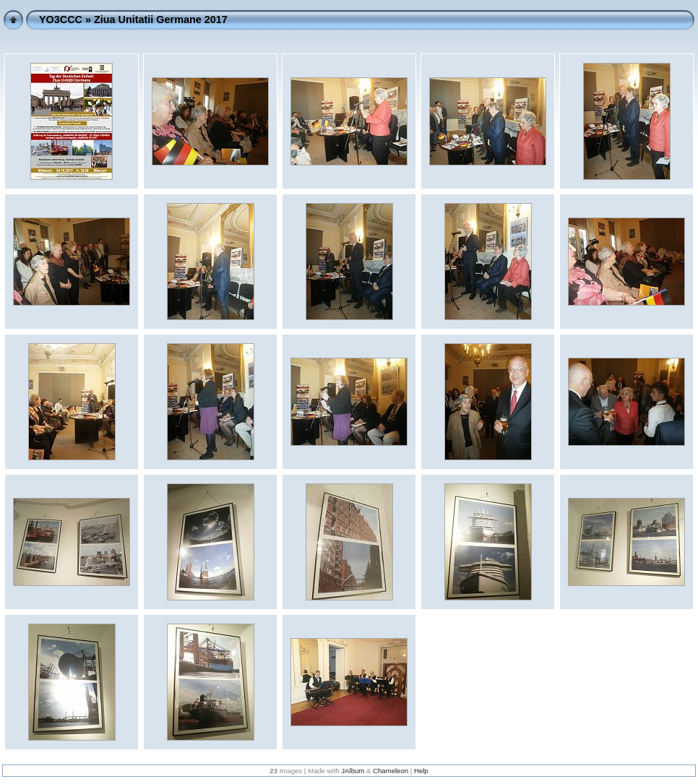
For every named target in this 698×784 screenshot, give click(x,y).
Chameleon (391, 771)
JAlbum (353, 771)
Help (421, 771)
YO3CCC (61, 20)
